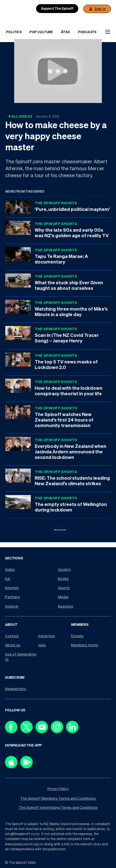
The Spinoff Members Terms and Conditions (58, 798)
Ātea (65, 32)
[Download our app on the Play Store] (28, 767)
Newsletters (16, 689)
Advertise (46, 636)
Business (66, 606)
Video (10, 569)
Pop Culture (41, 32)
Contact (12, 636)
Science (12, 606)
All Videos (33, 116)
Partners (12, 597)
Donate (77, 636)
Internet (12, 587)
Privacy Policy (58, 789)
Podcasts (87, 32)
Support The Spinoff (57, 8)
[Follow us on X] (28, 732)
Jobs (42, 645)
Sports (64, 587)
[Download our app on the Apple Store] (13, 767)
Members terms (85, 645)
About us (13, 645)
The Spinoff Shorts (56, 203)
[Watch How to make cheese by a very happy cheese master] (58, 70)
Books (63, 578)
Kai (7, 578)
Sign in (97, 9)
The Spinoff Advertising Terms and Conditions (58, 807)
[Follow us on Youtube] (43, 732)
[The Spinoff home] (31, 20)
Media (63, 597)
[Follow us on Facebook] (13, 732)
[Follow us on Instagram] (58, 732)
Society (65, 569)
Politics (14, 32)
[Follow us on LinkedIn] (74, 732)
